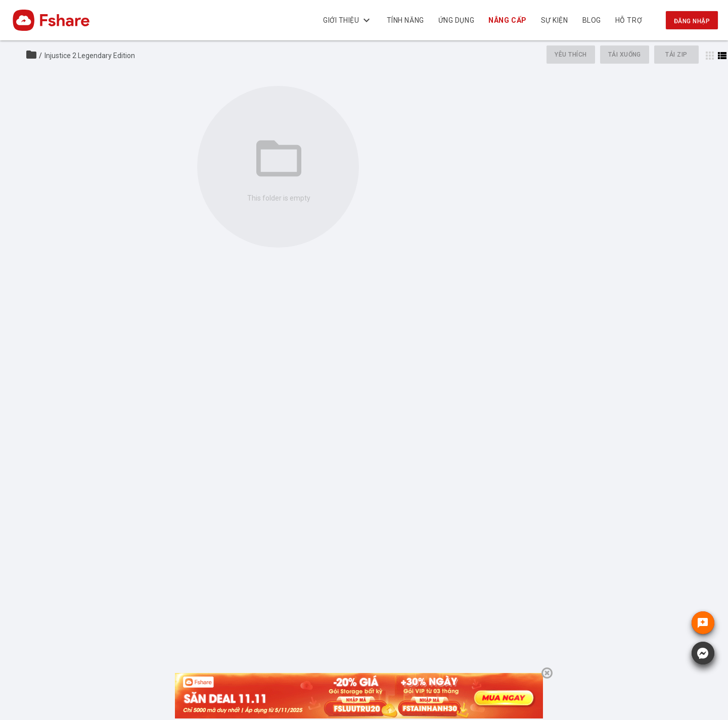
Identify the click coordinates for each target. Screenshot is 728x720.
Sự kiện (555, 20)
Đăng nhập (692, 21)
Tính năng (405, 20)
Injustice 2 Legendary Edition (90, 56)
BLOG (592, 20)
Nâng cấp (508, 20)
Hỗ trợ (629, 20)
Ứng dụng (456, 20)
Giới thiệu (348, 20)
